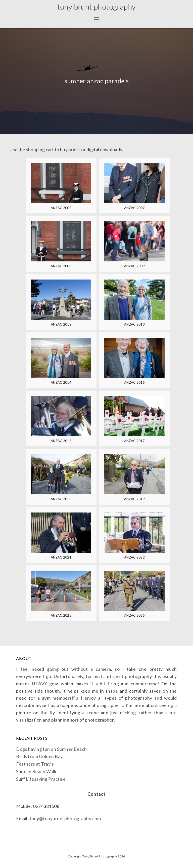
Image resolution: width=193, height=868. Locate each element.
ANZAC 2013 (134, 324)
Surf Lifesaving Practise (41, 779)
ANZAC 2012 (61, 324)
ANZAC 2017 (134, 441)
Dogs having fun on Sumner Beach (52, 749)
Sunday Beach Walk (36, 771)
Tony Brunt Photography (96, 7)
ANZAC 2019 (134, 499)
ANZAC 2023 (61, 615)
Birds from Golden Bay (39, 756)
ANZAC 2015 (134, 382)
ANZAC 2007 (134, 208)
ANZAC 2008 (61, 266)
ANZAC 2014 (61, 382)
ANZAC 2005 (61, 208)
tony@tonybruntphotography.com (65, 818)
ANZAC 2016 (61, 441)
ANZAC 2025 (134, 615)
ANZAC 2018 (61, 499)
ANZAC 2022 (134, 557)
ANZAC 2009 (134, 266)
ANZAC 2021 (61, 557)
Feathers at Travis (35, 764)
